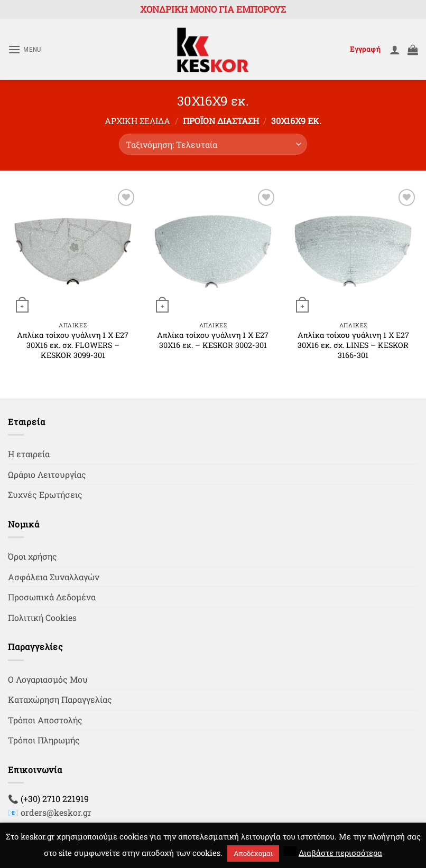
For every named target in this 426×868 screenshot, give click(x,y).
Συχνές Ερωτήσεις (45, 494)
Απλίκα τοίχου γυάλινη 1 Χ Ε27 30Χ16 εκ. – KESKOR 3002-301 (213, 340)
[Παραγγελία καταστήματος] (213, 144)
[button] (25, 49)
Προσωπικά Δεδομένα (52, 597)
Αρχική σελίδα (137, 121)
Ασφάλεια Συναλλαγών (54, 577)
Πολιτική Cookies (42, 617)
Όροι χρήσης (33, 556)
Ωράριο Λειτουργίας (47, 474)
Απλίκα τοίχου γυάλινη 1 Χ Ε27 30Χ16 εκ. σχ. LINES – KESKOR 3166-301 (353, 345)
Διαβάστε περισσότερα (340, 853)
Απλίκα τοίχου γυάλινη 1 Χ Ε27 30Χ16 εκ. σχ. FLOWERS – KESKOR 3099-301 (73, 345)
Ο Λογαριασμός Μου (48, 679)
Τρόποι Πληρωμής (44, 740)
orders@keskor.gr (56, 812)
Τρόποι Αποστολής (45, 720)
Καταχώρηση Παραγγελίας (60, 699)
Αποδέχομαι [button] (253, 853)
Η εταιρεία (29, 454)
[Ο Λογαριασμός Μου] (395, 50)
